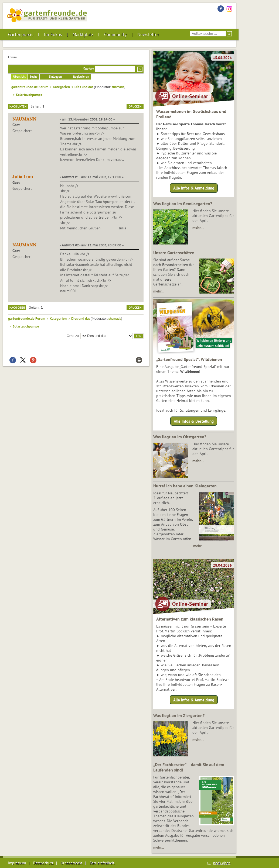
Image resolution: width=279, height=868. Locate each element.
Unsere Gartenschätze (174, 253)
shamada (118, 87)
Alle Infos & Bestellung (194, 421)
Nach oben (17, 308)
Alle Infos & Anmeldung (194, 188)
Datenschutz (43, 863)
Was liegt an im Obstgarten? (180, 437)
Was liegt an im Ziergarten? (179, 715)
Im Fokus (53, 35)
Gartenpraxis (21, 35)
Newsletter (148, 35)
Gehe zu (73, 336)
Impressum (17, 863)
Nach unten (18, 106)
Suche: (88, 69)
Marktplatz (83, 35)
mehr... (159, 847)
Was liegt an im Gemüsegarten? (183, 204)
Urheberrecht (72, 863)
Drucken (135, 106)
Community (115, 35)
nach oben (222, 863)
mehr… (198, 228)
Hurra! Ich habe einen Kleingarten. (186, 486)
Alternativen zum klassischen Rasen (190, 619)
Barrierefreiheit (102, 863)
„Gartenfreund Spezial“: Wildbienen (189, 359)
